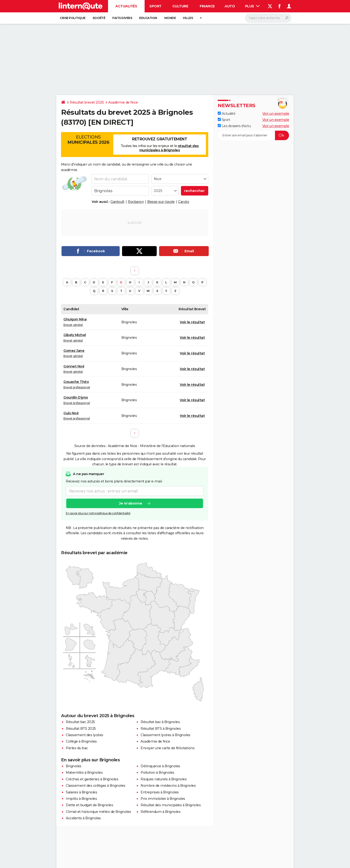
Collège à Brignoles (81, 741)
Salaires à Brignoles (81, 792)
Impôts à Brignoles (81, 799)
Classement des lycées (85, 735)
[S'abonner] (253, 135)
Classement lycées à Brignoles (166, 735)
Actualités (126, 6)
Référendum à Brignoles (161, 812)
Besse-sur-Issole (161, 202)
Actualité (227, 114)
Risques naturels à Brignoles (164, 779)
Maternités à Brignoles (84, 773)
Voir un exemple (276, 114)
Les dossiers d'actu (234, 126)
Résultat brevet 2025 (87, 102)
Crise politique (73, 18)
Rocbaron (136, 202)
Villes (188, 18)
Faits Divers (122, 18)
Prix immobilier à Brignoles (163, 799)
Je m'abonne (131, 504)
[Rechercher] (268, 18)
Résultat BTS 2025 (81, 729)
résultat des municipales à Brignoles (169, 148)
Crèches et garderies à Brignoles (92, 779)
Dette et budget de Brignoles (89, 805)
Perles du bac (77, 748)
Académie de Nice (123, 102)
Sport (155, 6)
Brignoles (74, 766)
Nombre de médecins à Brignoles (168, 786)
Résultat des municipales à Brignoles (171, 805)
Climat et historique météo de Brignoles (98, 812)
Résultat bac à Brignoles (160, 722)
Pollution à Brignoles (157, 773)
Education (148, 18)
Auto (230, 6)
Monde (170, 18)
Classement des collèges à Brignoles (96, 786)
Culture (180, 6)
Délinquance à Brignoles (160, 766)
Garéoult (117, 202)
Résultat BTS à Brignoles (161, 729)
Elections (88, 140)
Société (99, 18)
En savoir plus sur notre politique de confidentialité (98, 513)
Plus (252, 6)
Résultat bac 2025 (80, 722)
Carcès (184, 202)
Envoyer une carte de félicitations (168, 748)
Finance (207, 6)
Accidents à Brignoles (83, 818)
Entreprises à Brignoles (160, 792)
